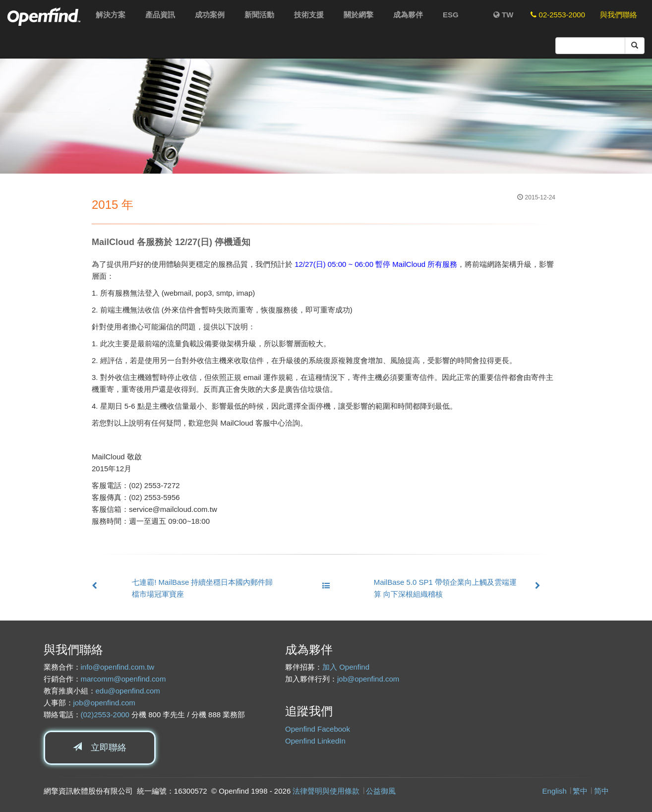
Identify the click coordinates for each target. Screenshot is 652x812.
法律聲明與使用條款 (326, 791)
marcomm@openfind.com (123, 679)
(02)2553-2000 (105, 715)
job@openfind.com (104, 703)
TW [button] (504, 15)
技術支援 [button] (309, 15)
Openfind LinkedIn (315, 741)
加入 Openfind (346, 667)
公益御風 (381, 791)
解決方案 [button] (111, 15)
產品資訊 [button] (160, 15)
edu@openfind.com (128, 691)
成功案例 (210, 15)
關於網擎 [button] (358, 15)
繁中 (580, 791)
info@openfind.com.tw (118, 667)
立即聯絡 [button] (100, 747)
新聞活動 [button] (259, 15)
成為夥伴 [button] (408, 15)
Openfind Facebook (318, 729)
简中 (601, 791)
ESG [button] (451, 15)
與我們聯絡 (619, 15)
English (555, 791)
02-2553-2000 (558, 15)
